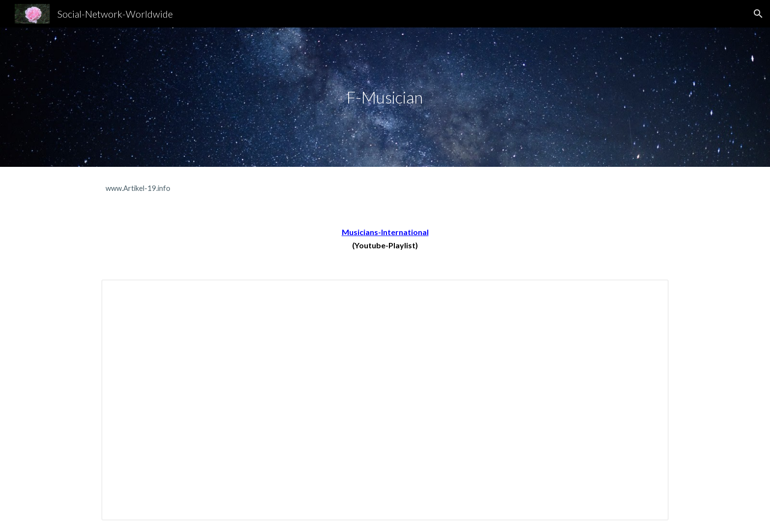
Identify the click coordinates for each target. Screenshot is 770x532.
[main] (385, 97)
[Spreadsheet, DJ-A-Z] (385, 400)
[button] (758, 14)
